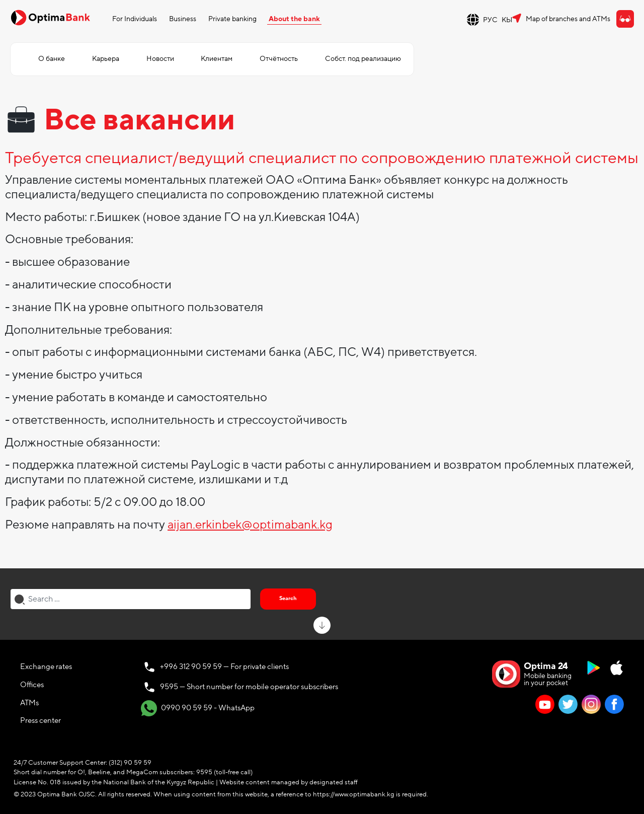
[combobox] (131, 599)
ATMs (29, 703)
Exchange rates (46, 667)
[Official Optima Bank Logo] (50, 17)
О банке (52, 59)
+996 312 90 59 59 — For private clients (224, 667)
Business (183, 19)
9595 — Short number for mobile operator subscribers (249, 687)
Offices (32, 685)
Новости (160, 59)
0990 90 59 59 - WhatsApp (198, 708)
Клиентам (217, 59)
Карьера (106, 59)
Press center (41, 720)
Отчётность (279, 59)
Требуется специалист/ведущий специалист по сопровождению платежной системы (322, 159)
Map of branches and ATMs (568, 19)
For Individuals (135, 19)
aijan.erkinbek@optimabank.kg (250, 525)
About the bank (294, 19)
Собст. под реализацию (363, 59)
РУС (490, 20)
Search (288, 598)
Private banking (232, 19)
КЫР (509, 20)
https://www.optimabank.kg (354, 794)
